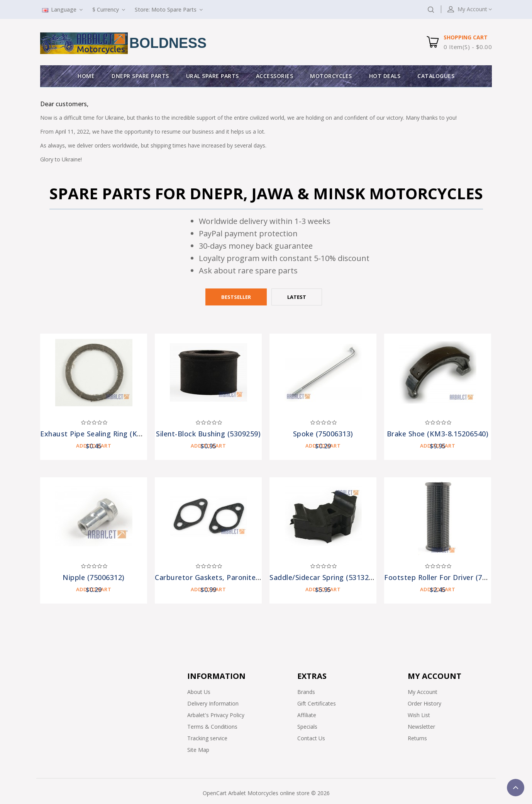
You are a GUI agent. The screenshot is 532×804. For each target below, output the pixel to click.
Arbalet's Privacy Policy (216, 715)
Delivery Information (213, 703)
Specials (307, 727)
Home (86, 76)
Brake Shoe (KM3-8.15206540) (438, 434)
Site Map (198, 750)
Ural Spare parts (213, 76)
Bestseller (236, 297)
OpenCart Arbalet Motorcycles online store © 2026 (266, 793)
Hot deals (385, 76)
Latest (297, 297)
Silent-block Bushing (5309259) (208, 434)
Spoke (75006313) (323, 434)
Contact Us (311, 738)
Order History (424, 703)
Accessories (275, 76)
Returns (417, 738)
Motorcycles (331, 76)
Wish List (419, 715)
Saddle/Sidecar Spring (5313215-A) (328, 577)
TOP (516, 788)
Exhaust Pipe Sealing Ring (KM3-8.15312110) (116, 434)
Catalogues (436, 76)
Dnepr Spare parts (140, 76)
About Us (199, 692)
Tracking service (207, 738)
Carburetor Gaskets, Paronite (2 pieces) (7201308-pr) (245, 577)
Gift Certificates (317, 703)
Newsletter (421, 727)
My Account (423, 692)
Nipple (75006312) (94, 577)
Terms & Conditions (212, 727)
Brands (306, 692)
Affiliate (307, 715)
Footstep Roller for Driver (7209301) (446, 577)
